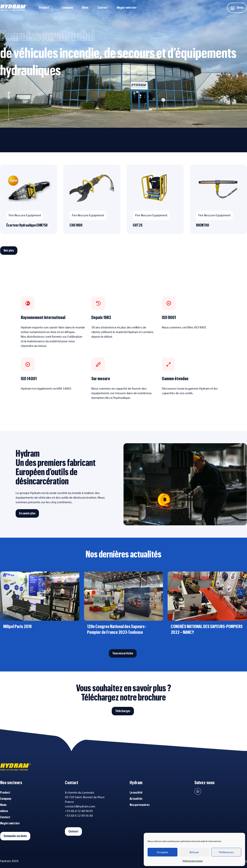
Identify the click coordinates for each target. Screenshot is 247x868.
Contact (103, 8)
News (85, 8)
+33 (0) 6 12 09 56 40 (79, 816)
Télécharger (123, 711)
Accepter (163, 852)
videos (4, 811)
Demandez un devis (15, 836)
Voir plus (9, 251)
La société (136, 793)
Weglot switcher (127, 8)
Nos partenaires (140, 805)
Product (44, 8)
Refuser (194, 852)
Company (67, 8)
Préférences (226, 852)
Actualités (136, 799)
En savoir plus (27, 513)
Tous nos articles (123, 653)
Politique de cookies (193, 861)
